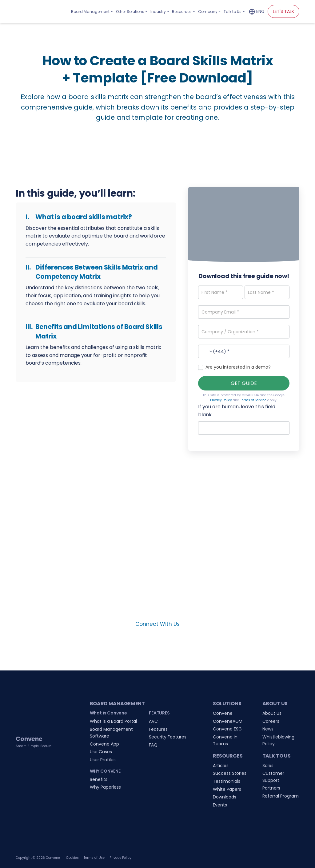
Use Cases (101, 752)
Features (158, 729)
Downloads (225, 797)
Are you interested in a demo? (234, 367)
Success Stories (230, 773)
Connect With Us (157, 624)
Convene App (104, 744)
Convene (223, 713)
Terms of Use (94, 858)
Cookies (72, 858)
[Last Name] (267, 292)
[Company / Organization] (244, 332)
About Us (272, 713)
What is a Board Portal (113, 721)
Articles (221, 766)
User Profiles (103, 760)
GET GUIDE (244, 383)
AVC (153, 721)
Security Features (168, 737)
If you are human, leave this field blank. (237, 411)
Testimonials (227, 781)
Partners (271, 788)
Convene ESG (227, 729)
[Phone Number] (244, 351)
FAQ (153, 745)
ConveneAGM (228, 721)
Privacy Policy (221, 400)
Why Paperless (105, 787)
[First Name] (220, 292)
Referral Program (281, 796)
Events (220, 805)
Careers (271, 721)
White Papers (227, 789)
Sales (268, 766)
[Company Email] (244, 312)
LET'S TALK (283, 11)
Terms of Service (253, 400)
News (268, 729)
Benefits (99, 779)
